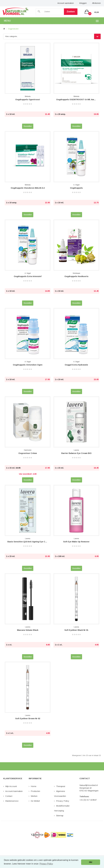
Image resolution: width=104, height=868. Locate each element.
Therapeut (61, 786)
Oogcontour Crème (28, 453)
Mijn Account (11, 786)
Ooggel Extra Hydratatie (76, 365)
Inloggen (83, 3)
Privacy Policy (63, 801)
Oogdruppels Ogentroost (28, 100)
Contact (9, 796)
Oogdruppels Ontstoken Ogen (28, 365)
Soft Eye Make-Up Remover (76, 542)
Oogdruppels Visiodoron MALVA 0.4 (28, 188)
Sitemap (60, 816)
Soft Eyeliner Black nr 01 (76, 630)
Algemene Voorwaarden (60, 794)
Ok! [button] (91, 862)
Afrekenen (96, 3)
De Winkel (35, 801)
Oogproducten (13, 29)
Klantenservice (12, 801)
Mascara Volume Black (28, 630)
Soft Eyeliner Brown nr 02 (28, 719)
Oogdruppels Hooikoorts (76, 276)
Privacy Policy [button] (46, 864)
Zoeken (71, 12)
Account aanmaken (66, 3)
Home (34, 786)
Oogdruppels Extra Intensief (28, 276)
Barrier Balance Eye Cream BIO (76, 453)
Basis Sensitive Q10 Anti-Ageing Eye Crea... (28, 542)
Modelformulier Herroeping (62, 808)
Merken (34, 796)
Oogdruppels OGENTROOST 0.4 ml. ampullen (76, 100)
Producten (35, 791)
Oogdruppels (76, 188)
